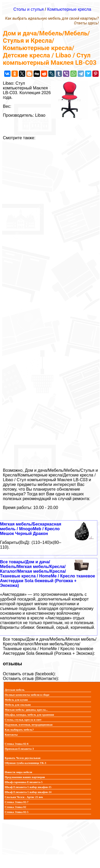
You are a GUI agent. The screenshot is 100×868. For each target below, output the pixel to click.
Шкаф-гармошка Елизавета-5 (24, 782)
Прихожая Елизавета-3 (19, 749)
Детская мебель (15, 690)
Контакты (11, 735)
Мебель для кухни (16, 700)
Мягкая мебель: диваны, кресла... (26, 710)
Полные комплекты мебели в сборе (27, 695)
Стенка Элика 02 (15, 807)
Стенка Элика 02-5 (17, 812)
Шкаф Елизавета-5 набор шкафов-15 (28, 787)
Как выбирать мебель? (19, 730)
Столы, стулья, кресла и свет (23, 720)
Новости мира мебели (18, 772)
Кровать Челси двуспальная (23, 758)
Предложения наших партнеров (25, 777)
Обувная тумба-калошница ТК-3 (25, 763)
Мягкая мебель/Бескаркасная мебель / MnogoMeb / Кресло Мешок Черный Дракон (31, 529)
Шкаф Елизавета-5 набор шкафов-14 (28, 792)
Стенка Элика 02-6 (17, 744)
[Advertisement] (50, 302)
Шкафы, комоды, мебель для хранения (29, 715)
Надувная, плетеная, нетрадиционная (29, 725)
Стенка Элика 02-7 (17, 802)
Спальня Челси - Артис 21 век (24, 797)
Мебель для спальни (18, 705)
